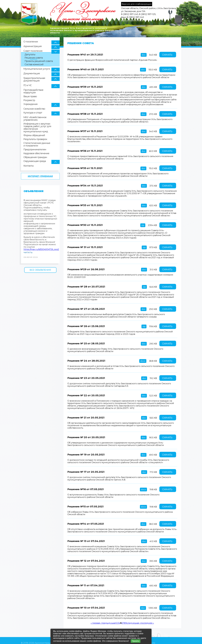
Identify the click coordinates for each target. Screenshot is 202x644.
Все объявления (40, 270)
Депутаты (30, 55)
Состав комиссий (34, 65)
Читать (28, 253)
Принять (136, 641)
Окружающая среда (35, 161)
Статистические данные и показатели (37, 144)
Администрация (33, 46)
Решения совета (34, 58)
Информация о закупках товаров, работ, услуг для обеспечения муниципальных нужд (37, 128)
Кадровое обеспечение (36, 153)
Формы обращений (34, 135)
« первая (95, 615)
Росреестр (29, 100)
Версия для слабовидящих (137, 4)
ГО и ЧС (28, 85)
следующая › (134, 615)
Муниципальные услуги (37, 69)
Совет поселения (33, 51)
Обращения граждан (35, 157)
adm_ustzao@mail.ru (132, 20)
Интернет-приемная (40, 176)
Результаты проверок (35, 139)
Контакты (29, 166)
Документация (32, 73)
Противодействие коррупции (33, 91)
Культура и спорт (33, 113)
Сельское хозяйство (34, 109)
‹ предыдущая (108, 615)
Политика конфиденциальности (39, 638)
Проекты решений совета (39, 61)
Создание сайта (157, 638)
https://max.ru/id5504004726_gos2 (41, 249)
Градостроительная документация (34, 79)
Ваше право (30, 96)
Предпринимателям (35, 150)
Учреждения (30, 104)
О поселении (31, 42)
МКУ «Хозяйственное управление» (35, 119)
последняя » (147, 615)
